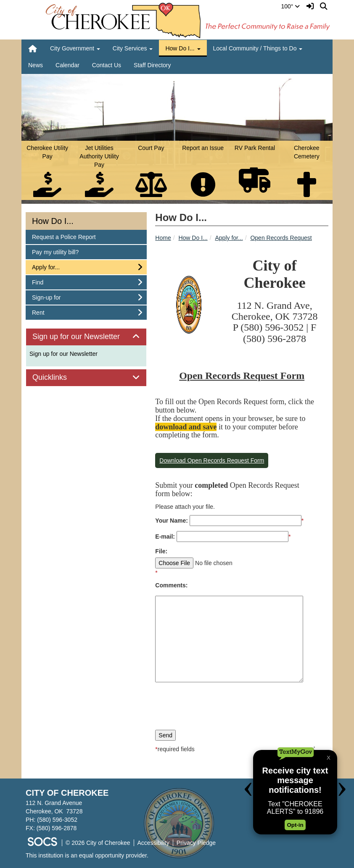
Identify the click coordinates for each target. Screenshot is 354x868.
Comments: (171, 585)
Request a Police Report (64, 236)
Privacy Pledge (196, 843)
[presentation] (219, 705)
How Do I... (193, 238)
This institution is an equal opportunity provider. (87, 855)
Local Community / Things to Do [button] (258, 48)
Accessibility (153, 843)
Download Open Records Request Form (212, 460)
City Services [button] (133, 48)
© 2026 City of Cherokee (98, 843)
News (36, 65)
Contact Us (107, 65)
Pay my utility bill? (55, 251)
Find (43, 282)
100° (291, 6)
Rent (43, 312)
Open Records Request (281, 238)
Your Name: (172, 521)
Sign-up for (46, 297)
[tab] (86, 337)
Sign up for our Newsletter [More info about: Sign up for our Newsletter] (63, 354)
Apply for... (229, 238)
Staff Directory (152, 65)
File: (161, 551)
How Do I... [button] (183, 48)
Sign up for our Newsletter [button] (86, 337)
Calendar (67, 65)
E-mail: (165, 537)
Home (163, 238)
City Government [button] (75, 48)
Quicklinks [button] (59, 377)
